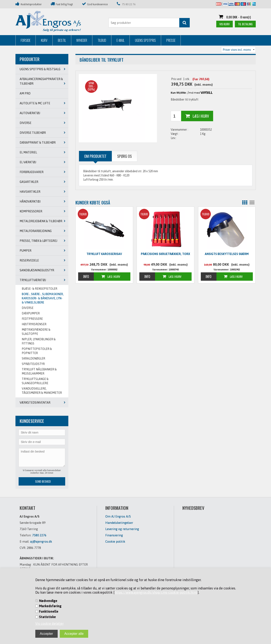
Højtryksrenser (34, 324)
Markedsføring (50, 606)
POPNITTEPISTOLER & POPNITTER (37, 351)
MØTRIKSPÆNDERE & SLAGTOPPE (36, 332)
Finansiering (114, 535)
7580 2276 (39, 535)
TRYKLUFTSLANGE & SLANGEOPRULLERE (35, 381)
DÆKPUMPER (31, 313)
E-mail (121, 40)
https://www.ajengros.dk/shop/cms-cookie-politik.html (156, 592)
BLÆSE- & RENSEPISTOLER (39, 289)
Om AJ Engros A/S (118, 516)
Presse (171, 40)
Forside (26, 40)
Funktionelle (49, 611)
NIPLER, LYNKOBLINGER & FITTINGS (39, 341)
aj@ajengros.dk (41, 541)
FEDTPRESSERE (32, 319)
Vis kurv (225, 24)
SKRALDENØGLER (33, 358)
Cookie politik (115, 541)
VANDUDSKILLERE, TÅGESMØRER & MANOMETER (42, 391)
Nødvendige (48, 601)
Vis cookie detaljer (50, 624)
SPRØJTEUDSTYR (33, 364)
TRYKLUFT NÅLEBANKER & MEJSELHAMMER (39, 371)
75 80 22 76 (129, 4)
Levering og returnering (122, 529)
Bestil (62, 40)
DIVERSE (28, 308)
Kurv (44, 40)
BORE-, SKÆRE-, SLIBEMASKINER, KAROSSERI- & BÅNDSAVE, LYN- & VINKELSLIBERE (43, 298)
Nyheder (82, 40)
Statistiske (47, 617)
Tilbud (102, 40)
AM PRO (25, 93)
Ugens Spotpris (145, 40)
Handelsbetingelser (119, 523)
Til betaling (245, 24)
